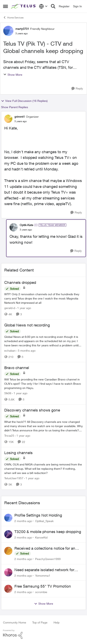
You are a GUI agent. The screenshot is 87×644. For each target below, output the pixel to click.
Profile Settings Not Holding (38, 515)
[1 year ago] (23, 308)
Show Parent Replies (14, 107)
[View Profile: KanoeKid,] (8, 534)
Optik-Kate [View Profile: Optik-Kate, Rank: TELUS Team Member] (26, 225)
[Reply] (77, 89)
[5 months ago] (26, 351)
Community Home (15, 622)
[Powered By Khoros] (43, 634)
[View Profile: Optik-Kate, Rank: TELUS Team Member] (14, 227)
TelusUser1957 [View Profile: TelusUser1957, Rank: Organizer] (14, 478)
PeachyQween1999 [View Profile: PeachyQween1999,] (48, 559)
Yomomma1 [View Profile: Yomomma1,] (43, 575)
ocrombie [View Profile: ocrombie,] (41, 592)
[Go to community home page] (24, 6)
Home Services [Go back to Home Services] (13, 17)
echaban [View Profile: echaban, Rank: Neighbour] (10, 351)
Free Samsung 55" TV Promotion (43, 586)
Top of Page (40, 622)
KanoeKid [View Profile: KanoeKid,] (41, 537)
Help (56, 622)
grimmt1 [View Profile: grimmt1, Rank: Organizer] (20, 117)
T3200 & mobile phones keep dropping (48, 532)
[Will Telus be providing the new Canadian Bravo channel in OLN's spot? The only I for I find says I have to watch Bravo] (43, 383)
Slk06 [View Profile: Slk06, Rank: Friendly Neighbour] (8, 393)
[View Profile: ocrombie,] (8, 589)
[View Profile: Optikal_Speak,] (8, 518)
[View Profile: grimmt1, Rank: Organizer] (8, 119)
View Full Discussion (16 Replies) (24, 101)
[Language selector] (43, 6)
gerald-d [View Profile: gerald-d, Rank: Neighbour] (10, 308)
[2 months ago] (23, 521)
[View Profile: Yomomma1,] (8, 572)
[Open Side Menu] (5, 6)
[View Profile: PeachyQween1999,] (8, 551)
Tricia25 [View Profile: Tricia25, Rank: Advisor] (9, 436)
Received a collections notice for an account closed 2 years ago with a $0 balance (46, 548)
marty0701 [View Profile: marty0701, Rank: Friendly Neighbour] (22, 29)
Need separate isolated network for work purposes (44, 570)
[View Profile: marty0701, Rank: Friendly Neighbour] (8, 31)
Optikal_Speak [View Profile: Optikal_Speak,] (44, 521)
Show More (13, 75)
